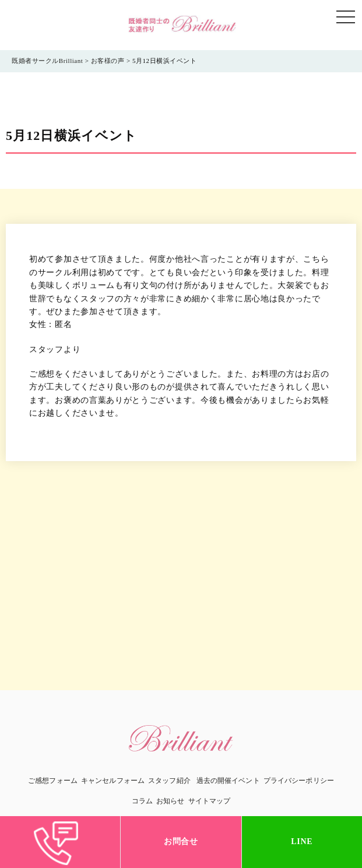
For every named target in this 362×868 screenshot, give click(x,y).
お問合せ (181, 841)
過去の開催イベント (228, 781)
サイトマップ (210, 801)
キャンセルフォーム (113, 781)
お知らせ (170, 801)
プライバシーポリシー (299, 781)
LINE (302, 841)
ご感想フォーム (53, 781)
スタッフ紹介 (169, 781)
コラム (142, 801)
